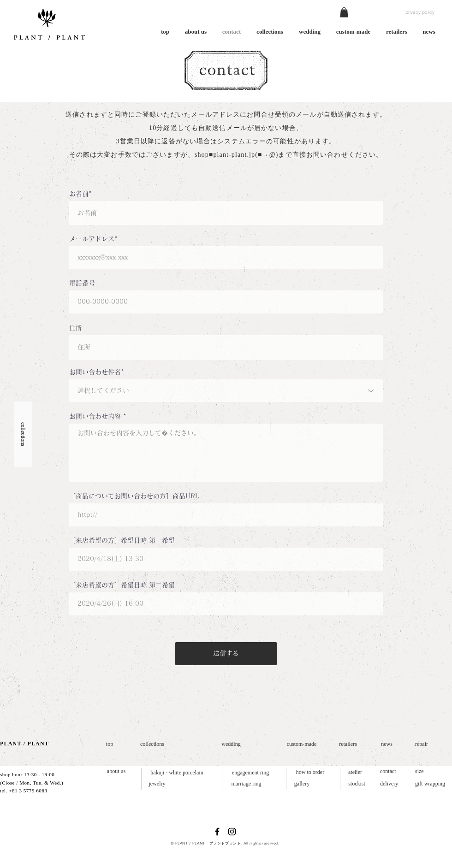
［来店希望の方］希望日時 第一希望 (122, 540)
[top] (110, 744)
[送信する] (226, 654)
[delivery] (391, 784)
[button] (344, 12)
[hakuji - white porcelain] (177, 773)
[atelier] (355, 772)
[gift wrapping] (432, 784)
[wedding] (231, 744)
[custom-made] (302, 744)
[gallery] (302, 784)
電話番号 (82, 283)
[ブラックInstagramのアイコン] (232, 832)
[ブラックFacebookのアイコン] (217, 832)
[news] (387, 744)
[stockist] (357, 784)
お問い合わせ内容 (95, 416)
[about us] (116, 771)
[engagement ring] (250, 773)
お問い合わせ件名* (97, 372)
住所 (76, 328)
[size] (420, 771)
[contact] (390, 771)
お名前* (80, 194)
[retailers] (348, 744)
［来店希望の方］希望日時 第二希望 (122, 585)
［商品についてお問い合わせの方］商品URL (134, 496)
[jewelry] (157, 784)
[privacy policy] (420, 12)
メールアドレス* (93, 239)
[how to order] (310, 772)
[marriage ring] (246, 784)
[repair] (423, 744)
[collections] (152, 744)
